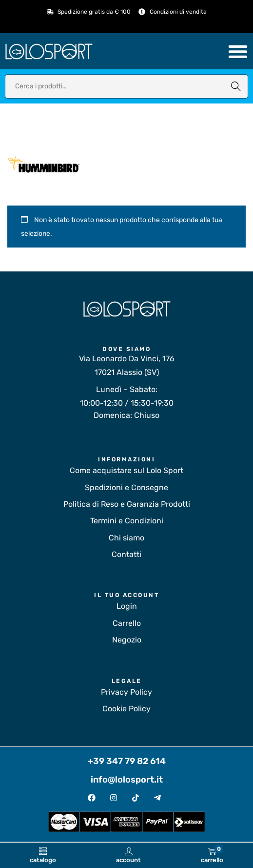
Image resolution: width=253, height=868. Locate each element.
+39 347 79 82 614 (127, 761)
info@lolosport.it (127, 780)
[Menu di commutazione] (238, 51)
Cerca (236, 86)
